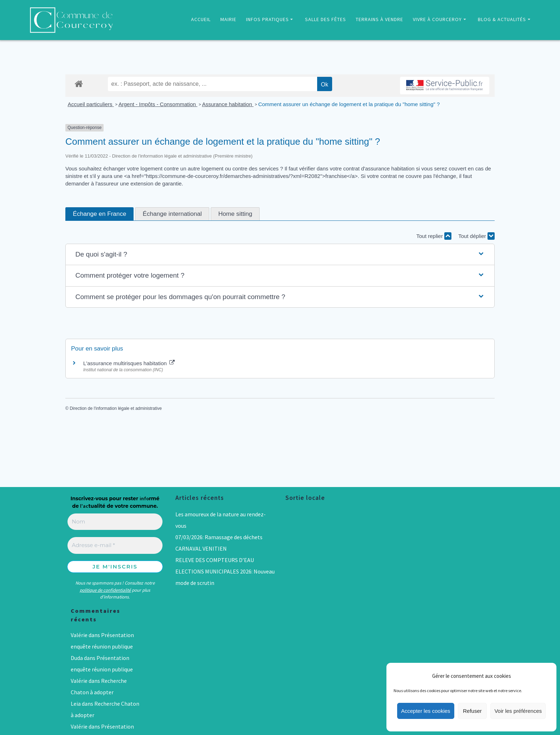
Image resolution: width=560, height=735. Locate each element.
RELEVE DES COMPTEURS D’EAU (215, 560)
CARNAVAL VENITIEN (201, 548)
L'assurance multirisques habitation (129, 363)
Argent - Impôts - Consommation (158, 104)
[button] (280, 255)
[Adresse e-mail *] (115, 545)
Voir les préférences (518, 711)
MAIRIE (228, 19)
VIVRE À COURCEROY (437, 19)
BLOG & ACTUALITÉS (502, 19)
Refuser (472, 711)
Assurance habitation (228, 104)
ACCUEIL (201, 19)
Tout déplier (476, 236)
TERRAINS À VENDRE (379, 19)
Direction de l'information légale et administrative (116, 408)
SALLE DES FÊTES (326, 19)
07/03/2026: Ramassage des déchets (219, 537)
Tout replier (434, 236)
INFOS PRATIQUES (267, 19)
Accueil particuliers (91, 104)
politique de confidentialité (105, 590)
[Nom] (115, 522)
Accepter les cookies (426, 711)
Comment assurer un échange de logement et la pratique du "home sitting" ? (349, 104)
